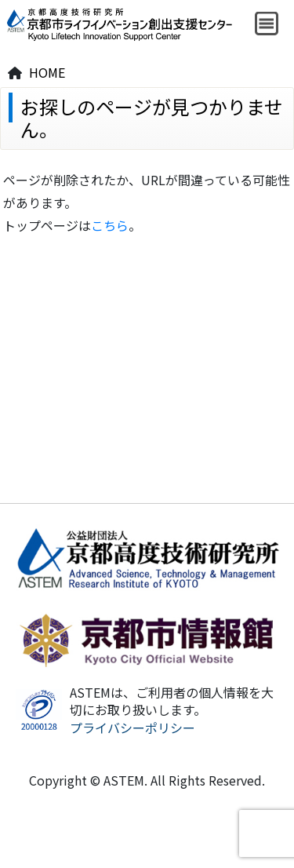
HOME (47, 72)
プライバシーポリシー (132, 728)
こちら (110, 225)
